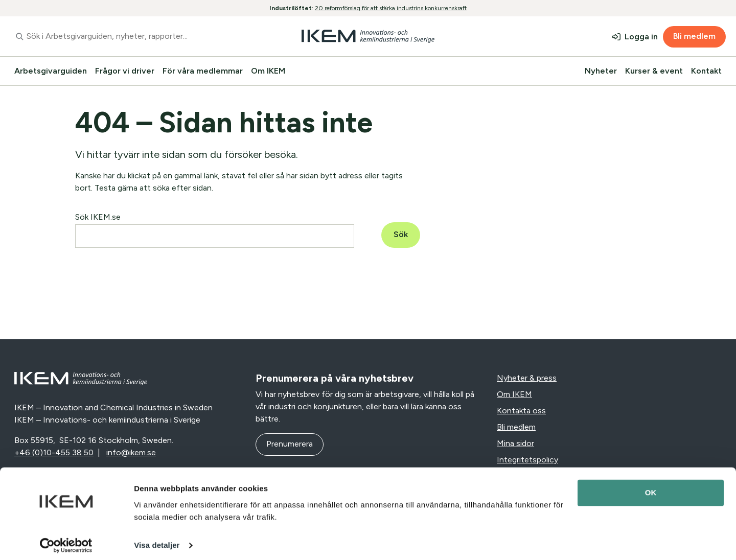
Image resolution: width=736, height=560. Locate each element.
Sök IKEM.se (98, 217)
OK (651, 488)
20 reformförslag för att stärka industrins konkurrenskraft (391, 8)
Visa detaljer (157, 540)
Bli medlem (694, 36)
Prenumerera (290, 444)
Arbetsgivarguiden (51, 71)
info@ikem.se (131, 452)
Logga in (641, 37)
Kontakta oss (521, 411)
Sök (401, 234)
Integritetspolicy (527, 460)
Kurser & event (654, 71)
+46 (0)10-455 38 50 (54, 452)
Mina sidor (515, 443)
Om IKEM (268, 71)
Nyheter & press (527, 378)
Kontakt (706, 71)
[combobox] (130, 36)
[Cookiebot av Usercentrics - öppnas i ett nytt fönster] (66, 540)
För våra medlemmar (203, 71)
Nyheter (601, 71)
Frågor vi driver (125, 71)
